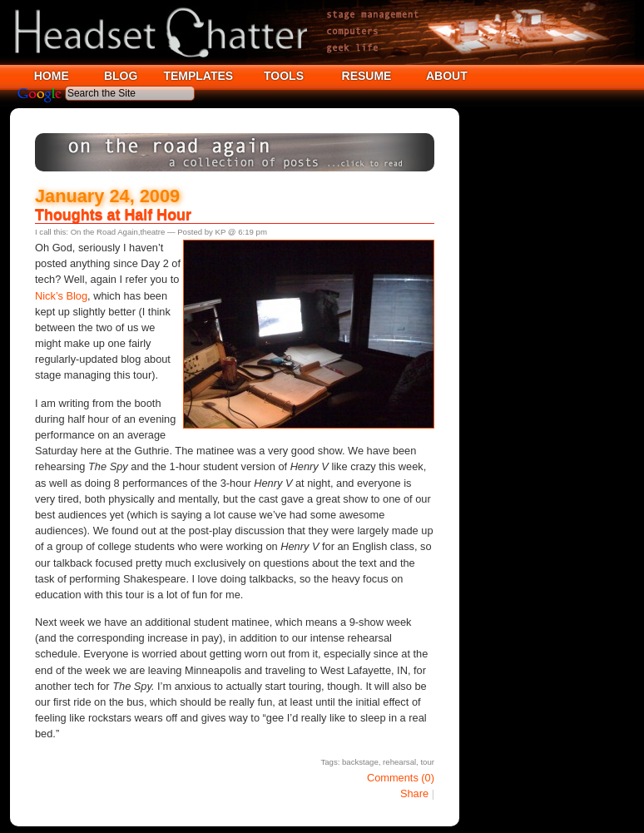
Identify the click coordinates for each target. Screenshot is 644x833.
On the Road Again (104, 232)
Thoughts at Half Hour (113, 215)
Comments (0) (401, 778)
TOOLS (284, 76)
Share (414, 793)
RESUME (367, 76)
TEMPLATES (198, 76)
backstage (360, 762)
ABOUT (447, 76)
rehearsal (399, 762)
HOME (52, 76)
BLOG (121, 76)
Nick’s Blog (61, 296)
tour (427, 762)
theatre (152, 232)
